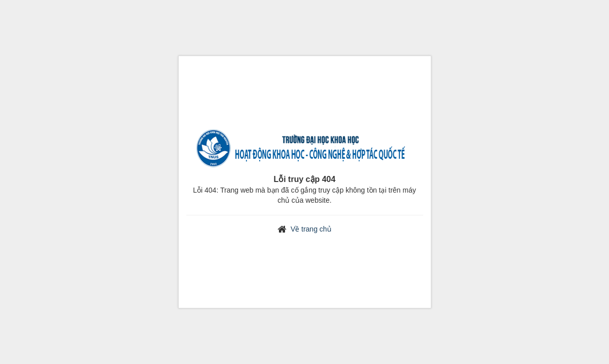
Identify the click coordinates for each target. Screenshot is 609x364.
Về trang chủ (311, 229)
